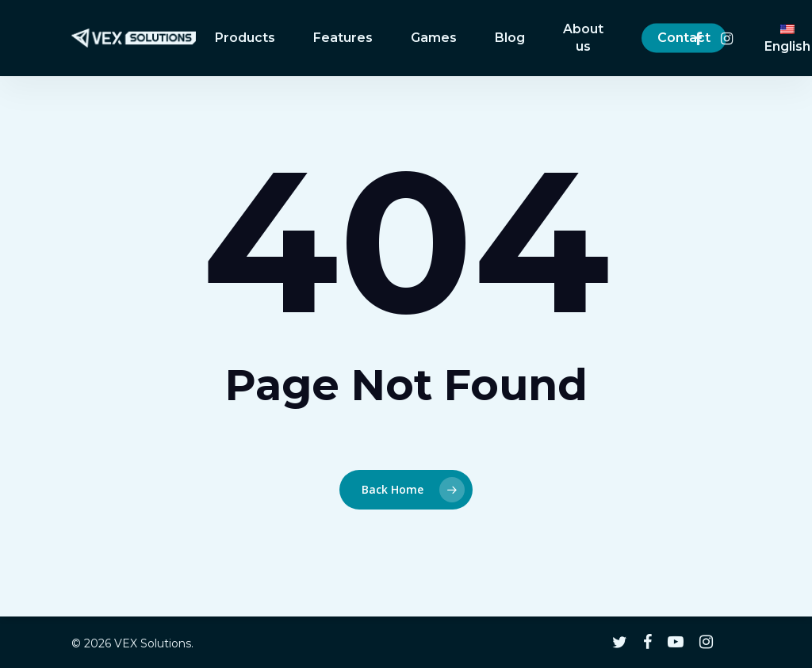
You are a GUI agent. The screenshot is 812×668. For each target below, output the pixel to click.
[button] (782, 8)
